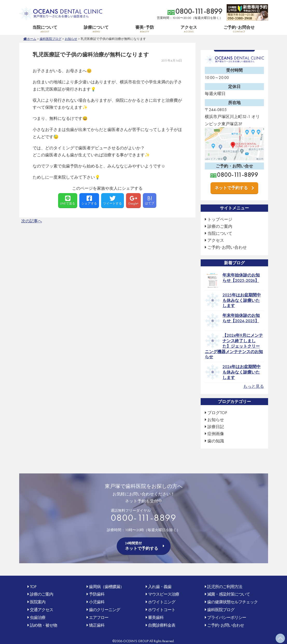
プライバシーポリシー (227, 617)
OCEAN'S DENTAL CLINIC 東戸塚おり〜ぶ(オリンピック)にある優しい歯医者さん (61, 14)
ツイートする (113, 200)
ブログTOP (217, 413)
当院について (45, 29)
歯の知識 (216, 441)
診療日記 (216, 427)
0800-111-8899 (199, 11)
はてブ (150, 200)
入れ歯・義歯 (160, 587)
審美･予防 (144, 29)
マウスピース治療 (164, 594)
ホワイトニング (162, 602)
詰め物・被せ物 (43, 625)
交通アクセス (41, 610)
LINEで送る (68, 200)
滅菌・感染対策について (229, 594)
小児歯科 (97, 602)
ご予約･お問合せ (239, 29)
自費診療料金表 (162, 625)
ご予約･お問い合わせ (227, 247)
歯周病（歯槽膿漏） (106, 587)
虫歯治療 (38, 617)
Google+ (133, 200)
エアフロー (99, 617)
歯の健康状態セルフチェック (232, 602)
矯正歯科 (97, 625)
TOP (33, 587)
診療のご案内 (220, 226)
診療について (96, 29)
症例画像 (216, 434)
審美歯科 (156, 617)
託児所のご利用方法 (225, 587)
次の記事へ (32, 221)
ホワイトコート (162, 610)
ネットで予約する (231, 188)
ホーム (32, 39)
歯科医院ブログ (51, 39)
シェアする (89, 200)
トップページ (220, 219)
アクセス (189, 29)
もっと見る (254, 386)
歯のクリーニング (104, 610)
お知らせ (71, 39)
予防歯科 (97, 594)
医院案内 (38, 602)
